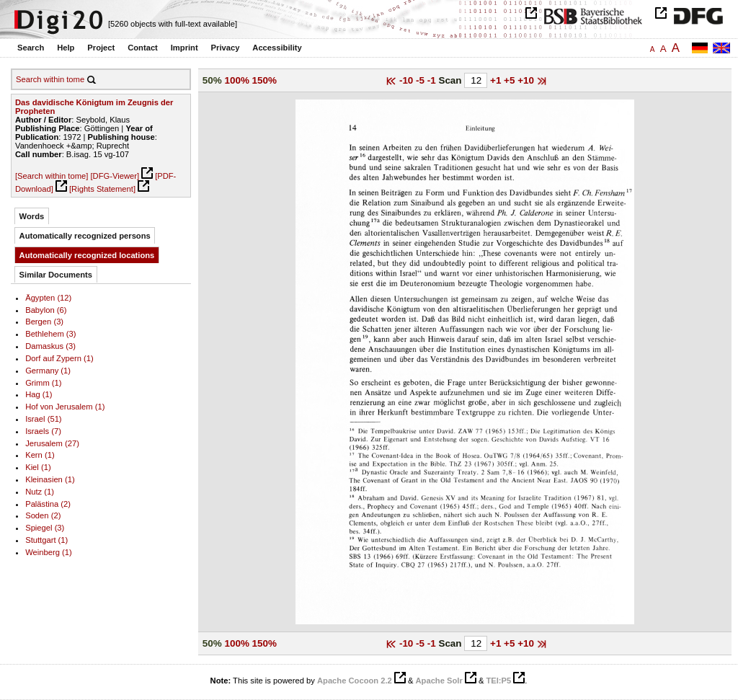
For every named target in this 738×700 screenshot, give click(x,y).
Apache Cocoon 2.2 (355, 681)
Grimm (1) (43, 383)
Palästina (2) (48, 504)
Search (31, 48)
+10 (527, 80)
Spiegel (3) (45, 528)
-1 (433, 80)
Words (32, 216)
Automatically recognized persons (85, 236)
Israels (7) (43, 431)
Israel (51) (43, 419)
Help (66, 48)
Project (101, 48)
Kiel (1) (38, 467)
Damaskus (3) (50, 346)
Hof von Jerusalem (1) (65, 407)
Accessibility (277, 48)
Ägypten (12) (48, 298)
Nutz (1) (40, 492)
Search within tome (50, 79)
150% (264, 80)
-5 (422, 80)
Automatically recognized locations (87, 255)
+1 (497, 80)
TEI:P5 (498, 681)
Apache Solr (439, 681)
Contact (143, 48)
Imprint (184, 48)
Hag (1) (39, 394)
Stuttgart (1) (46, 540)
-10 (408, 80)
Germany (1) (48, 371)
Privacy (226, 48)
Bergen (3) (44, 322)
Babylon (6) (46, 310)
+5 (511, 80)
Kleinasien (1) (50, 479)
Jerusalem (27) (52, 443)
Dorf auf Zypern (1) (59, 358)
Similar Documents (56, 275)
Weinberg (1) (49, 552)
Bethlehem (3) (50, 334)
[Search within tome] (52, 176)
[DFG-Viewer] (115, 176)
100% (236, 80)
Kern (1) (40, 455)
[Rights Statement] (102, 189)
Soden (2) (43, 515)
